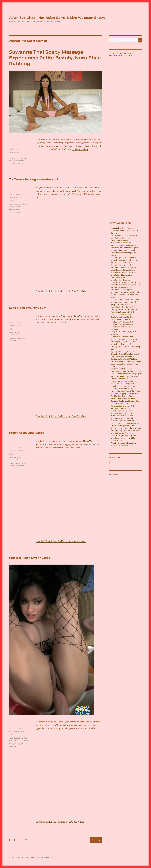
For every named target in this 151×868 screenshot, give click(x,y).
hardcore (25, 463)
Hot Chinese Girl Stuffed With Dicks (124, 359)
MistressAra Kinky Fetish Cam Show (124, 376)
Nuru (27, 158)
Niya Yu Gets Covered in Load (121, 379)
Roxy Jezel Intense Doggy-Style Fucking (126, 362)
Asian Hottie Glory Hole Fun (121, 411)
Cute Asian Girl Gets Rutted (121, 344)
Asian (79, 188)
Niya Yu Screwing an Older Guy (122, 426)
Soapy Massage (15, 163)
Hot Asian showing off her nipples (124, 250)
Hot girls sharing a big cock (121, 265)
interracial (13, 212)
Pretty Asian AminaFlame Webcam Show (126, 391)
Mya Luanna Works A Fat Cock (122, 322)
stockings (13, 746)
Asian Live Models (113, 475)
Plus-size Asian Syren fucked (30, 558)
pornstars (21, 212)
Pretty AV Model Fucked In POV (122, 305)
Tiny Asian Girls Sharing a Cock (122, 406)
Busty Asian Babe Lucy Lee (121, 408)
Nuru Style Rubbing (17, 161)
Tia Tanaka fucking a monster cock (34, 179)
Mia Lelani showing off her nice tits (124, 245)
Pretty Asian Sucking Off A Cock (122, 312)
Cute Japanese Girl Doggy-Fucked (123, 302)
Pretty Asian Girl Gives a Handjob (123, 416)
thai (23, 163)
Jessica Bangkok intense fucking (123, 270)
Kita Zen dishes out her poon (121, 290)
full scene (13, 158)
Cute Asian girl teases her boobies (123, 258)
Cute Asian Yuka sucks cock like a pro (125, 260)
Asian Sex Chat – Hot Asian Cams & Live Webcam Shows (57, 18)
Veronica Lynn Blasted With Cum (123, 386)
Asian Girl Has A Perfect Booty (122, 337)
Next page (99, 843)
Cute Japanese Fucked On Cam (122, 317)
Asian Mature (14, 204)
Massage (20, 158)
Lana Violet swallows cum (28, 308)
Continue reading (80, 149)
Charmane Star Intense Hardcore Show (125, 401)
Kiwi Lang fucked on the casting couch (125, 248)
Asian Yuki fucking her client (121, 275)
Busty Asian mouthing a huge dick (123, 268)
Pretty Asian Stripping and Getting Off (125, 399)
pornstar (83, 725)
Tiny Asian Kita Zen (118, 278)
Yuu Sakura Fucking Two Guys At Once (125, 300)
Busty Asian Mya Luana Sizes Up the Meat (126, 431)
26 (27, 840)
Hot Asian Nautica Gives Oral (121, 446)
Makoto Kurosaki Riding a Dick (122, 384)
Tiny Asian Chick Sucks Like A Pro (123, 307)
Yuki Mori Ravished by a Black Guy (123, 396)
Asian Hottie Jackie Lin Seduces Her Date (126, 428)
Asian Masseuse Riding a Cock (122, 418)
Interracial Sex (15, 206)
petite (24, 338)
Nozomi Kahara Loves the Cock (122, 320)
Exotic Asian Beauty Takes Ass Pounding (126, 404)
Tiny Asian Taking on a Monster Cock (125, 357)
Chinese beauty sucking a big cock (123, 436)
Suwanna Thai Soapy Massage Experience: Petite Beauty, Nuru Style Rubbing (55, 58)
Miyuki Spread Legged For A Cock (123, 342)
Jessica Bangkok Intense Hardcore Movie (126, 285)
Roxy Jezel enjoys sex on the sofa (123, 263)
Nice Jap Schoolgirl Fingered (121, 287)
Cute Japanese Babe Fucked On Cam (124, 324)
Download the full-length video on (61, 291)
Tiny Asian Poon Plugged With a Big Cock (126, 371)
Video (11, 201)
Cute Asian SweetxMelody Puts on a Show (126, 354)
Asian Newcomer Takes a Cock (122, 413)
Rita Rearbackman (16, 146)
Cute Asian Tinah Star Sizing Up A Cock (125, 282)
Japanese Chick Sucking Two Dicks (124, 339)
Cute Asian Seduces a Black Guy (122, 421)
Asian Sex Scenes (16, 152)
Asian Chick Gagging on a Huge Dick (124, 394)
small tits (13, 341)
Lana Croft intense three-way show (124, 433)
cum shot (18, 338)
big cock (73, 191)
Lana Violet (80, 316)
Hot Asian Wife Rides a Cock (121, 369)
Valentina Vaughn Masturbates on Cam (125, 423)
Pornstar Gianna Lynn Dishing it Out (124, 381)
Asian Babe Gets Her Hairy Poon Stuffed (126, 389)
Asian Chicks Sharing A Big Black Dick (125, 292)
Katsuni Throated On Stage (121, 315)
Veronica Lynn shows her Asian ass (124, 443)
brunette (17, 463)
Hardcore (13, 155)
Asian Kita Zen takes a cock (121, 280)
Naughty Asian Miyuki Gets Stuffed (124, 310)
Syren (67, 722)
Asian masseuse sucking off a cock (124, 273)
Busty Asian (24, 738)
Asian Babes (14, 332)
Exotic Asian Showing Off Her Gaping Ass (126, 374)
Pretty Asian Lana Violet (26, 433)
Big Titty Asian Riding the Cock (122, 352)
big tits (21, 744)
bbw (16, 744)
